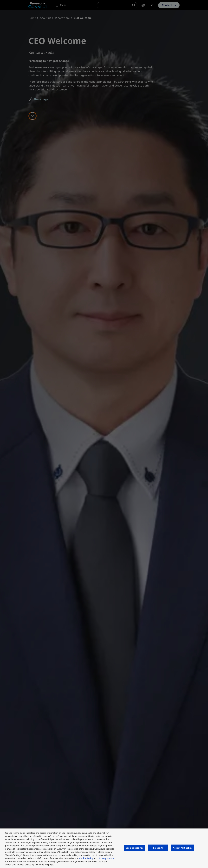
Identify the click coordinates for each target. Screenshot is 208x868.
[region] (104, 848)
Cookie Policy (86, 858)
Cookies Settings (135, 848)
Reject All (158, 848)
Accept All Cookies (183, 848)
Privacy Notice (106, 858)
